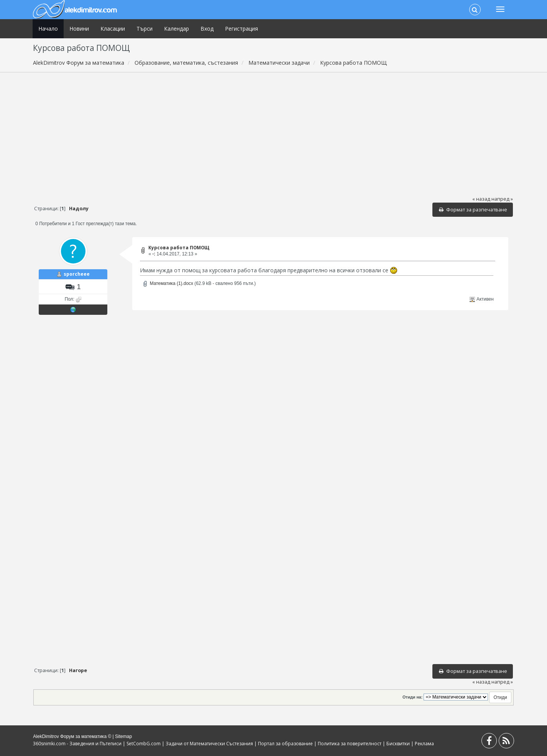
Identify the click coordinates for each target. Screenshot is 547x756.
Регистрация (241, 29)
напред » (502, 199)
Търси (145, 29)
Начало (48, 29)
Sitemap (123, 736)
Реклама (424, 744)
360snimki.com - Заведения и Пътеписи (77, 744)
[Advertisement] (273, 134)
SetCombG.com (144, 744)
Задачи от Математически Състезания (209, 744)
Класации (113, 29)
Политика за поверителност (350, 744)
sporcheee (77, 274)
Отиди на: (412, 697)
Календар (177, 29)
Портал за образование (285, 744)
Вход (207, 29)
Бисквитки (398, 744)
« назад (481, 199)
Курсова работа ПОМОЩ (179, 248)
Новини (79, 29)
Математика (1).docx (168, 283)
